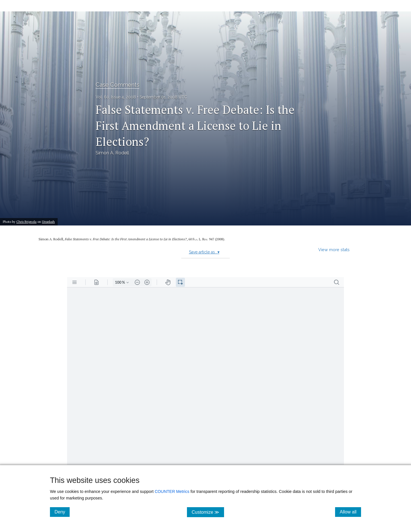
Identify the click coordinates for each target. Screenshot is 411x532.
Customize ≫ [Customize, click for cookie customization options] (208, 512)
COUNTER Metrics (172, 491)
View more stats (334, 250)
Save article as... (204, 252)
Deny (62, 512)
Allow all (350, 512)
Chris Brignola (26, 222)
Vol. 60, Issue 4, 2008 (116, 97)
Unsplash (48, 222)
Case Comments (117, 85)
